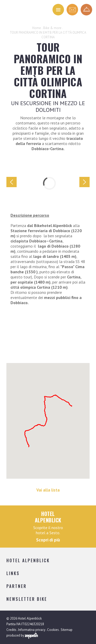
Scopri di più (48, 540)
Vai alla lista (48, 490)
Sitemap (67, 630)
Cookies (53, 630)
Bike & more (52, 28)
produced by (22, 636)
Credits (11, 630)
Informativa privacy (32, 630)
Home (37, 28)
